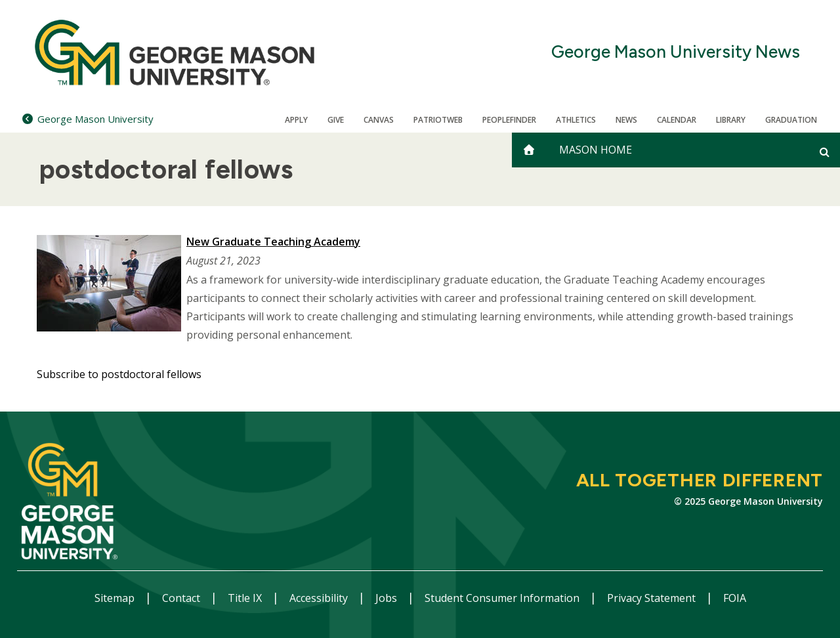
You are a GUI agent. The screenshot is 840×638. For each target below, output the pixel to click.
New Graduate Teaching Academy (273, 242)
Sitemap (116, 598)
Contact (182, 598)
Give (336, 120)
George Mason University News (676, 52)
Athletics (576, 120)
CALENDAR (677, 120)
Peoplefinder (509, 120)
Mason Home (596, 150)
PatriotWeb (438, 120)
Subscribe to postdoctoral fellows (119, 374)
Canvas (379, 120)
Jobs (388, 598)
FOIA (735, 598)
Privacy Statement (653, 598)
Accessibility (320, 598)
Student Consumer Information (503, 598)
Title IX (246, 598)
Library (731, 120)
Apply (296, 120)
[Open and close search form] (825, 152)
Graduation (791, 120)
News (626, 120)
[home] (529, 150)
